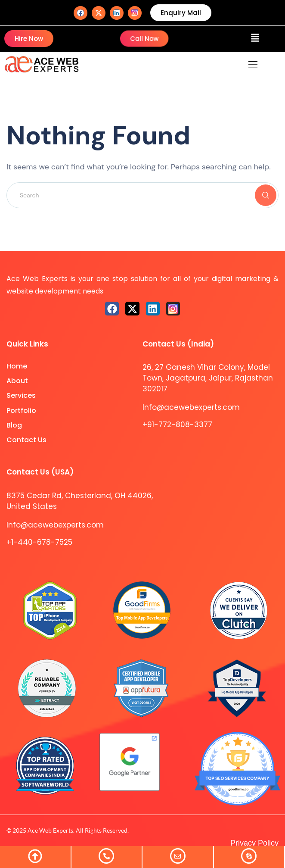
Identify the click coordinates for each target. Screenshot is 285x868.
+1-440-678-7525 (39, 542)
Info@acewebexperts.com (191, 407)
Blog (14, 425)
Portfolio (21, 411)
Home (17, 366)
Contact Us (26, 440)
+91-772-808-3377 (177, 425)
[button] (255, 39)
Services (21, 395)
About (17, 381)
